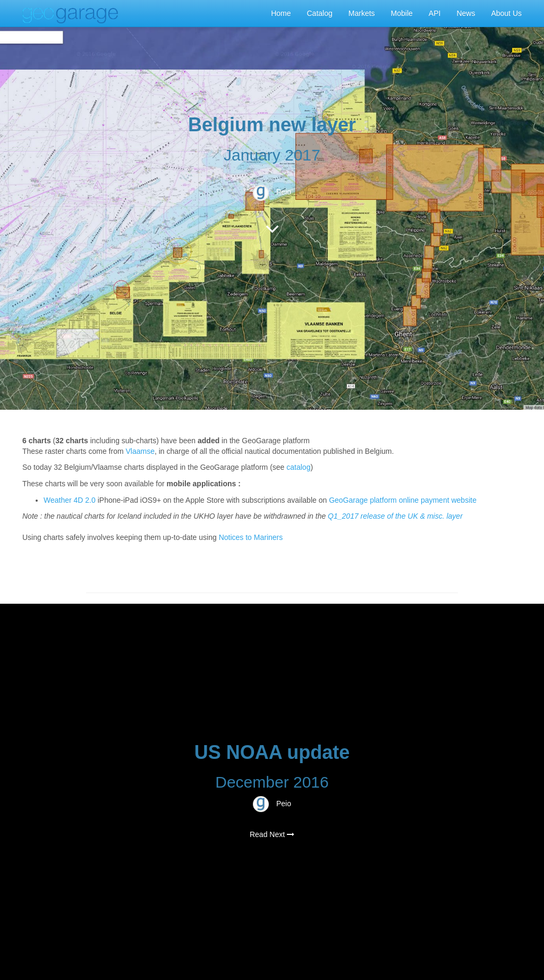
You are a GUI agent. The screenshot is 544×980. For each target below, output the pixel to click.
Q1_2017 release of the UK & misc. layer (395, 516)
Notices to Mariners (251, 537)
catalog (298, 467)
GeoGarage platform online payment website (403, 500)
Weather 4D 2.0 (71, 500)
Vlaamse (140, 451)
